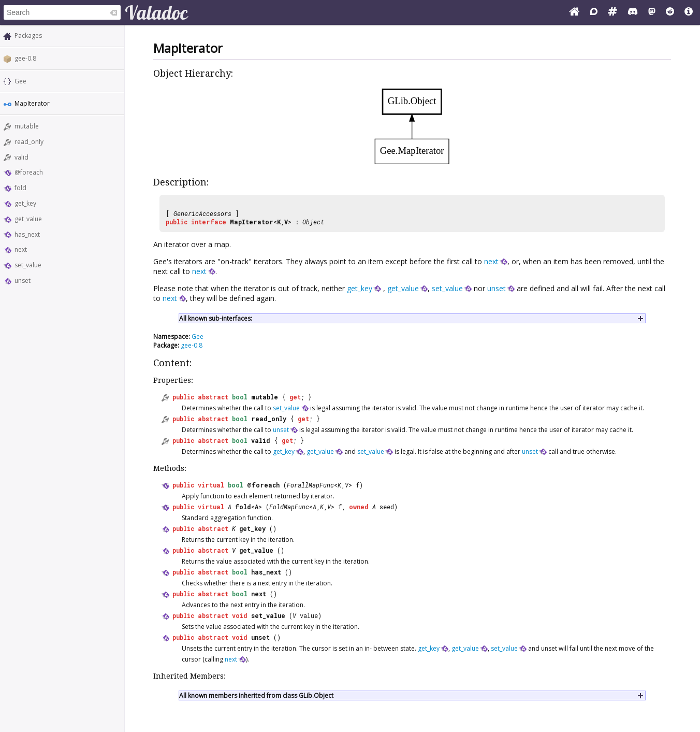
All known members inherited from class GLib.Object (256, 695)
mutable (27, 126)
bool (240, 397)
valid (21, 157)
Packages (28, 35)
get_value (28, 219)
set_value (28, 265)
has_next (27, 234)
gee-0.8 (25, 58)
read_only (29, 142)
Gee (20, 81)
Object (313, 222)
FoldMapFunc (289, 507)
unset (23, 281)
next (21, 249)
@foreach (29, 172)
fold (20, 188)
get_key (25, 203)
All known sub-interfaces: (216, 318)
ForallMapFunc (310, 485)
